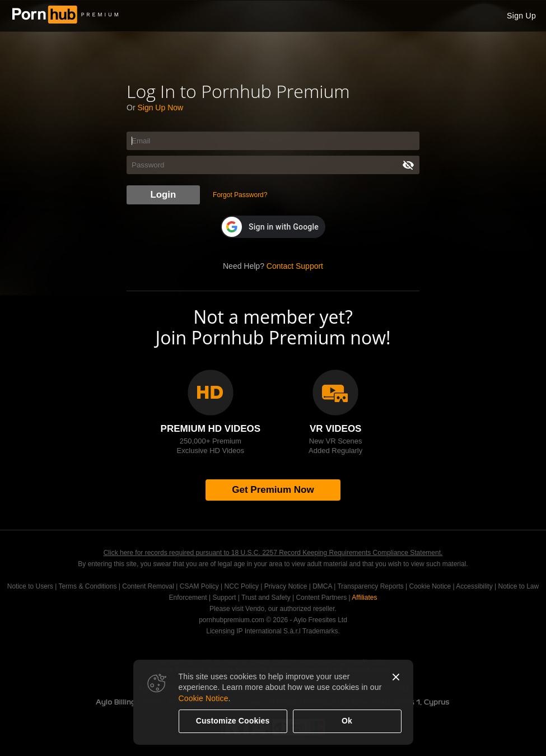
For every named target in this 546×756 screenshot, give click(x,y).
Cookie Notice (204, 698)
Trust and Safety (266, 598)
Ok (347, 721)
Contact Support (295, 266)
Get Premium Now (273, 490)
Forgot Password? (240, 195)
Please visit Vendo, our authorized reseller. (273, 609)
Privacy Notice (286, 586)
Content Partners (321, 598)
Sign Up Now (160, 108)
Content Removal (148, 586)
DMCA (322, 586)
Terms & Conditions (87, 586)
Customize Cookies (233, 721)
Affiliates (364, 598)
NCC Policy (242, 586)
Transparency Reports (370, 586)
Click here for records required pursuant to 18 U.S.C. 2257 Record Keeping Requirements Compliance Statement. (273, 553)
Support (224, 598)
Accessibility (474, 586)
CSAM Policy (199, 586)
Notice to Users (30, 586)
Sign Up (521, 16)
